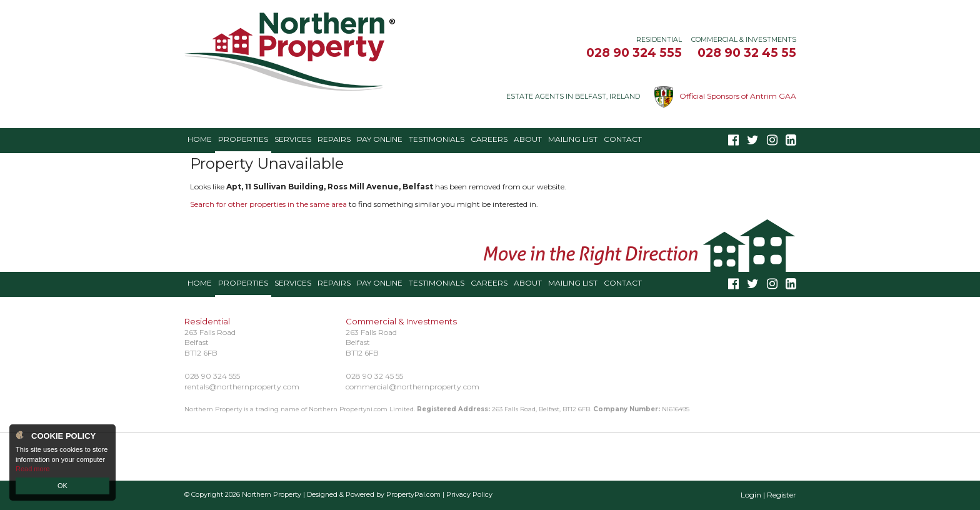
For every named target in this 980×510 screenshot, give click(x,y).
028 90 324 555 (634, 52)
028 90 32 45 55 (747, 52)
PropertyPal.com (413, 495)
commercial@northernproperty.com (412, 387)
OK (62, 486)
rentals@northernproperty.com (242, 387)
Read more (32, 469)
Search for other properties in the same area (268, 204)
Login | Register (768, 495)
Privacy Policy (469, 495)
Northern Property (272, 495)
